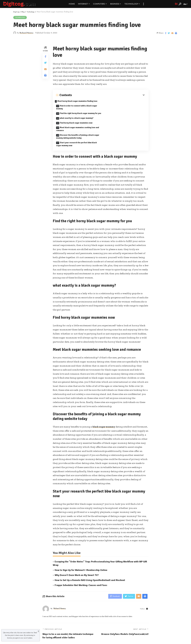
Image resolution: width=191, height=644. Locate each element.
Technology (20, 18)
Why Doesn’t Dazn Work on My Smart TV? (77, 559)
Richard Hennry (27, 33)
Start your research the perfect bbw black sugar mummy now (123, 127)
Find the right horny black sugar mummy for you (77, 112)
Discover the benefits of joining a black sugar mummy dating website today (75, 127)
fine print (11, 635)
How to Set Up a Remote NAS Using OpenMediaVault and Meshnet (90, 564)
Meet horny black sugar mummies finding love (76, 103)
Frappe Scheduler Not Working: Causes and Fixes (81, 569)
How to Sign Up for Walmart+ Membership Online (81, 554)
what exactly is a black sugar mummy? (123, 110)
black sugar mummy (104, 411)
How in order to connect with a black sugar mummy (124, 104)
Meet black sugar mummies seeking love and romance (122, 119)
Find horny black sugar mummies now (76, 118)
